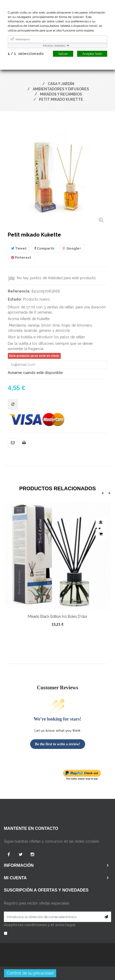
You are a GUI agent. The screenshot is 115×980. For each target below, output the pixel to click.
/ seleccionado (26, 54)
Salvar (63, 54)
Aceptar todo (92, 54)
